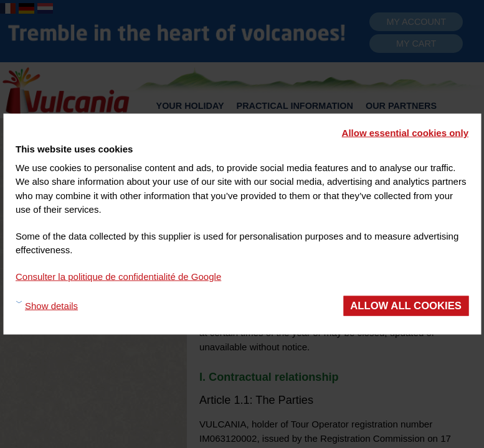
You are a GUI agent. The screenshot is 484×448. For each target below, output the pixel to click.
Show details (51, 305)
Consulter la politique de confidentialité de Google (118, 276)
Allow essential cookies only (405, 133)
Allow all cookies (406, 306)
